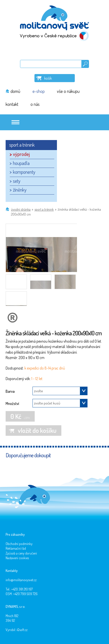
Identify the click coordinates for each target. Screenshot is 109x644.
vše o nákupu (68, 91)
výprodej (21, 154)
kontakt (12, 104)
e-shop (39, 91)
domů (15, 91)
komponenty (24, 172)
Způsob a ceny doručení (21, 553)
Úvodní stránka (21, 209)
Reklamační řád (16, 548)
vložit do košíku (37, 430)
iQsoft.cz (22, 630)
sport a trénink (44, 209)
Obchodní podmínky (19, 544)
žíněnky (20, 190)
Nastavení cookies (17, 558)
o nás (35, 104)
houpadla (21, 163)
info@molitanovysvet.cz (21, 580)
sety (17, 181)
